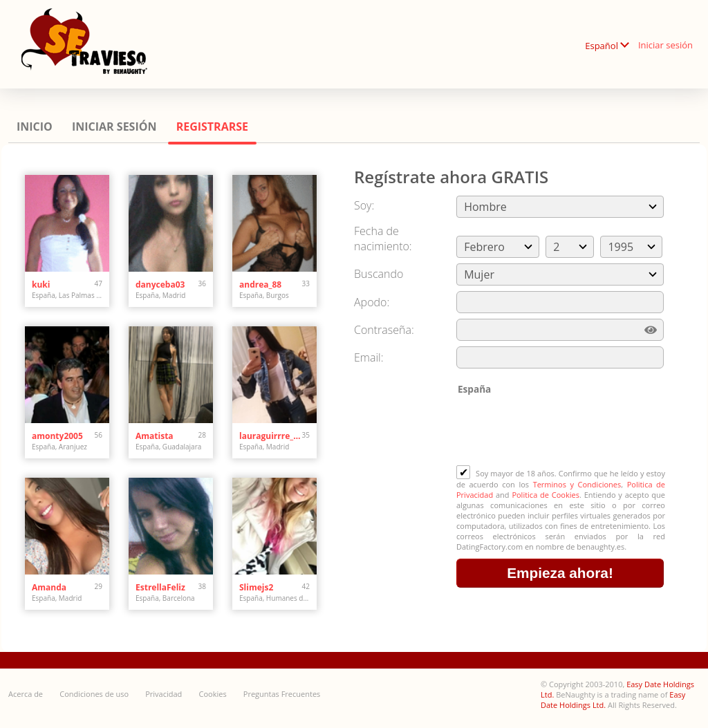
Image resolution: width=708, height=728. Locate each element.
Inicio (35, 127)
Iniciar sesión (665, 45)
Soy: (364, 205)
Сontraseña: (384, 330)
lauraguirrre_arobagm (271, 436)
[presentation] (561, 431)
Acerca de (26, 694)
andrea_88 (260, 284)
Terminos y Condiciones (577, 484)
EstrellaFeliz (160, 587)
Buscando (379, 274)
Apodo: (372, 302)
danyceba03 (160, 284)
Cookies (213, 694)
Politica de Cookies (546, 495)
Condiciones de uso (94, 694)
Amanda (49, 587)
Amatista (155, 436)
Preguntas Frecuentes (282, 694)
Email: (369, 357)
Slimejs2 (256, 587)
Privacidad (164, 694)
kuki (41, 284)
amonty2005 (57, 436)
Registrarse (212, 127)
